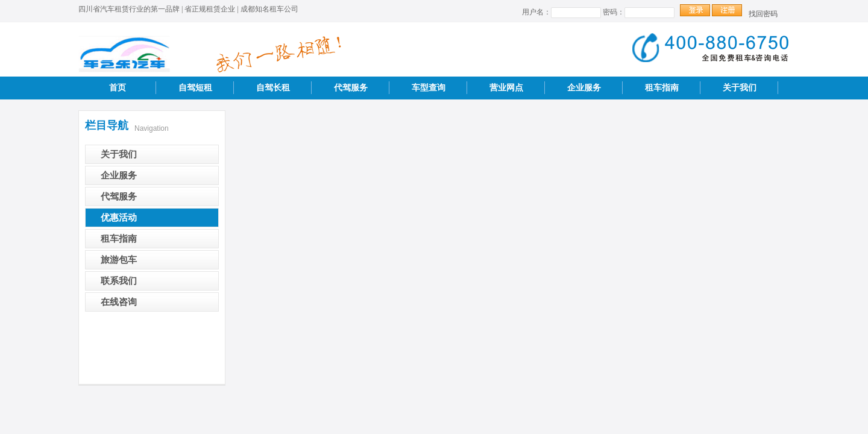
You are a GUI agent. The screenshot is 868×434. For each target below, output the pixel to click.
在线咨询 (119, 302)
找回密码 (763, 14)
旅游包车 (119, 260)
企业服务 (584, 88)
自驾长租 (273, 88)
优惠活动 (119, 218)
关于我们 (740, 88)
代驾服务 (351, 88)
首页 (118, 88)
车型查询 (429, 88)
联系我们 (119, 281)
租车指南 (662, 88)
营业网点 (506, 88)
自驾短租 (195, 88)
